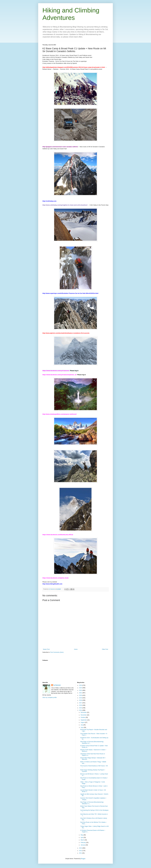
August (83, 722)
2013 (81, 848)
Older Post (105, 649)
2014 (81, 710)
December (84, 712)
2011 (81, 853)
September (84, 720)
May (82, 835)
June (82, 727)
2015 (81, 708)
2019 (81, 698)
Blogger (83, 859)
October (83, 717)
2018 (81, 700)
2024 (81, 685)
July (82, 725)
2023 (81, 688)
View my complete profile (50, 697)
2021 (81, 693)
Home (76, 649)
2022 (81, 690)
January (83, 845)
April (82, 838)
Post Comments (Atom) (57, 652)
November (84, 715)
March (83, 840)
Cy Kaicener (57, 685)
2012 (81, 851)
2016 (81, 705)
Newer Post (46, 649)
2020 (81, 695)
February (83, 843)
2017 (81, 703)
